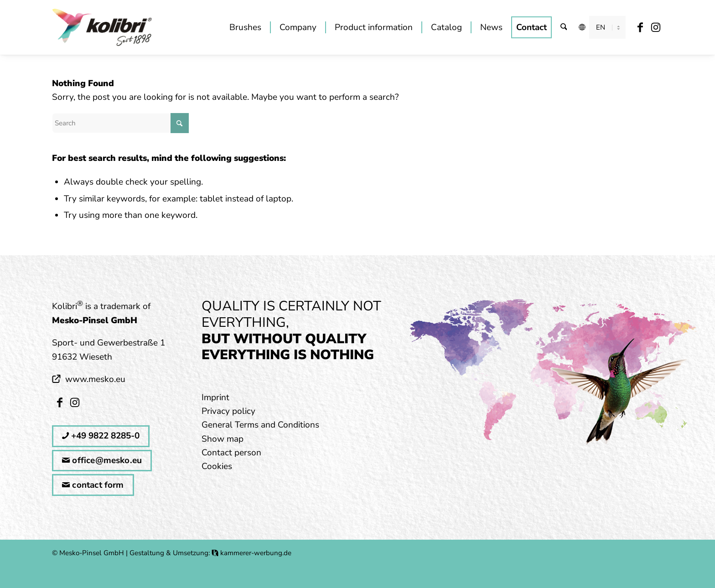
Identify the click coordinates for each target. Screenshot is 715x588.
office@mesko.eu (102, 460)
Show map (223, 439)
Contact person (231, 453)
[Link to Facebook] (640, 27)
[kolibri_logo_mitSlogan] (102, 27)
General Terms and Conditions (260, 425)
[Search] (564, 27)
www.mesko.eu (95, 379)
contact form (93, 485)
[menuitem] (245, 27)
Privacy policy (228, 411)
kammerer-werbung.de (251, 553)
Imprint (215, 397)
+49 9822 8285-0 (101, 436)
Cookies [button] (217, 466)
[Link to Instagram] (655, 27)
